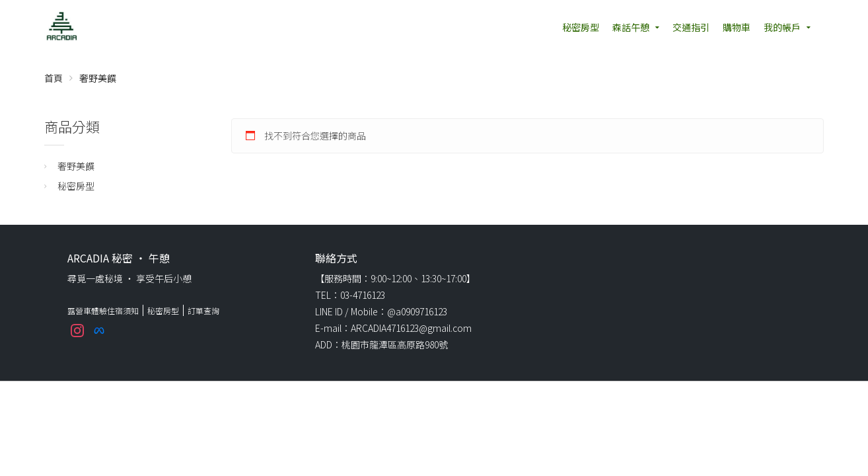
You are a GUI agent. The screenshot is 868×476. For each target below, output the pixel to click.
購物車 (737, 27)
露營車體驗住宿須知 (103, 310)
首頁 (54, 78)
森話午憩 (631, 27)
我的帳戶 (782, 27)
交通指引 (691, 27)
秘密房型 (581, 27)
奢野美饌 (76, 166)
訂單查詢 (203, 310)
